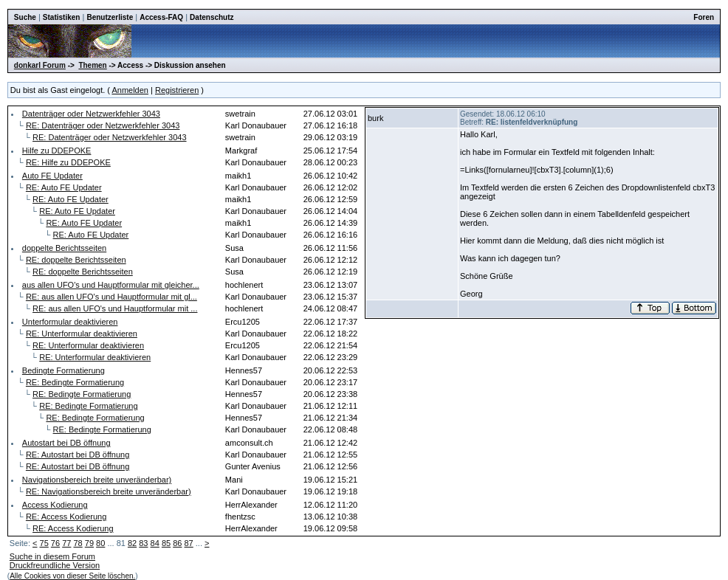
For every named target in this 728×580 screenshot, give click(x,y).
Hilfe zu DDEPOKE (57, 151)
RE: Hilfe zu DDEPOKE (68, 162)
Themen (92, 65)
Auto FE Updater (52, 176)
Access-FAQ (161, 17)
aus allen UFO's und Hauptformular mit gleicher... (111, 285)
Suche (25, 17)
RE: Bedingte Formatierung (75, 382)
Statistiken (62, 17)
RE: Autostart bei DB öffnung (78, 455)
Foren (704, 17)
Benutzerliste (110, 17)
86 (177, 543)
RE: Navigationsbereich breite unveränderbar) (109, 491)
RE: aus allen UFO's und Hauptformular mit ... (115, 308)
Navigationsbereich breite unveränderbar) (97, 480)
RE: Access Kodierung (66, 517)
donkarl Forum (40, 65)
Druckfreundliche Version (55, 565)
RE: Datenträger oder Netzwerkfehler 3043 (103, 125)
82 (132, 543)
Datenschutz (212, 17)
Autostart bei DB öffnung (66, 443)
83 (143, 543)
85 (166, 543)
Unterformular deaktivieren (70, 322)
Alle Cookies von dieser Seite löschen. (72, 576)
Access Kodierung (55, 505)
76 (55, 543)
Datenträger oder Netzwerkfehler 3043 (91, 114)
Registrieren (177, 90)
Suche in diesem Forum (52, 556)
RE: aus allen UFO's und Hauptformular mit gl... (111, 297)
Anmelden (130, 90)
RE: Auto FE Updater (64, 187)
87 (189, 543)
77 (66, 543)
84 (155, 543)
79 (89, 543)
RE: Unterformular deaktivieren (82, 334)
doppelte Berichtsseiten (64, 248)
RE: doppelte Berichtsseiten (76, 260)
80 (100, 543)
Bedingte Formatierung (63, 370)
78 (78, 543)
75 (44, 543)
